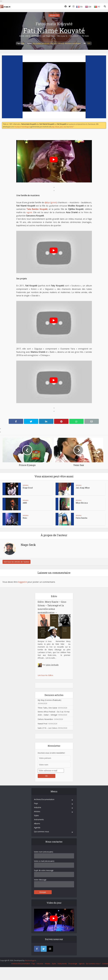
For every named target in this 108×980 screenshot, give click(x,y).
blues (57, 127)
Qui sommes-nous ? (93, 964)
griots (54, 202)
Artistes (26, 485)
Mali (23, 43)
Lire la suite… (51, 658)
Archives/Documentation (44, 799)
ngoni (29, 212)
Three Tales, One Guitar (47, 708)
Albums (37, 823)
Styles (36, 815)
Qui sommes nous (42, 832)
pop (53, 127)
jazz (61, 127)
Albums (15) (54, 15)
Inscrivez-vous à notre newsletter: (51, 753)
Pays (36, 803)
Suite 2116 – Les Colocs (47, 728)
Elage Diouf (28, 488)
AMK (25, 503)
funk (71, 127)
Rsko (25, 518)
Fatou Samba (81, 518)
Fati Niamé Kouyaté (54, 30)
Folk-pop (61, 43)
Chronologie (73, 964)
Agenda (37, 828)
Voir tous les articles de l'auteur (17, 562)
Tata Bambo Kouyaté (37, 209)
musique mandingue (22, 127)
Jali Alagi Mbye (83, 488)
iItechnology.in (30, 960)
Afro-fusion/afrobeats (41, 43)
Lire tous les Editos (45, 675)
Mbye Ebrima (82, 503)
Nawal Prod (42, 724)
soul (65, 127)
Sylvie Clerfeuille (52, 665)
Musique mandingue (73, 43)
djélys (47, 202)
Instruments (39, 819)
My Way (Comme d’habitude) (49, 700)
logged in (23, 582)
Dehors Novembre (45, 719)
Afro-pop (54, 43)
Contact (105, 964)
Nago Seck (50, 36)
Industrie (38, 807)
